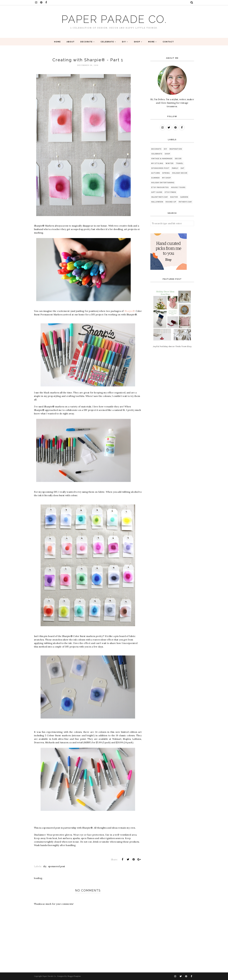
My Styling (157, 163)
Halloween (157, 202)
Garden (184, 197)
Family (175, 168)
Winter (170, 163)
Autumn (156, 173)
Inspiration (176, 149)
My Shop (166, 178)
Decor (178, 159)
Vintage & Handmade (162, 159)
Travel (180, 163)
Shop (167, 154)
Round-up (171, 202)
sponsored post (57, 866)
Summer (155, 178)
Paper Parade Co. (114, 19)
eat (183, 168)
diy (45, 866)
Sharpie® (130, 311)
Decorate (156, 149)
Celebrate (157, 154)
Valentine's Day (160, 197)
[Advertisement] (159, 364)
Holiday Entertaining (163, 183)
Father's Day (185, 202)
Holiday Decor (180, 173)
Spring (166, 173)
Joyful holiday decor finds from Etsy (172, 346)
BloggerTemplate (74, 976)
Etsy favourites (160, 187)
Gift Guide (157, 192)
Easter (174, 197)
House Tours (178, 187)
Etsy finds (170, 192)
